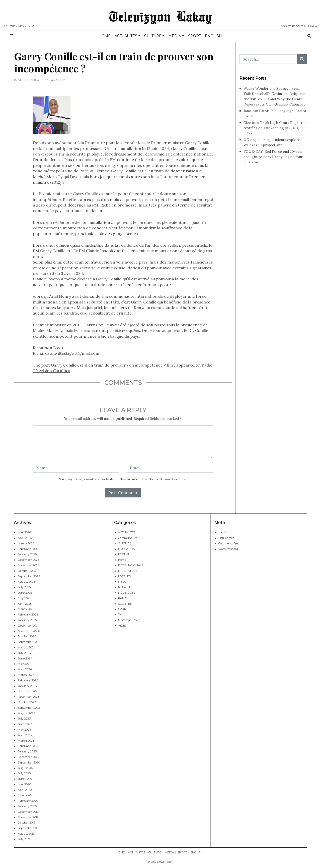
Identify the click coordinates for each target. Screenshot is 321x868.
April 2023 (25, 735)
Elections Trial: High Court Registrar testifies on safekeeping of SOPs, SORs (275, 128)
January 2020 (27, 806)
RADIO (123, 598)
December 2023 (28, 691)
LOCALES (124, 576)
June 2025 (25, 593)
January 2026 (27, 554)
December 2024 (29, 626)
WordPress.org (228, 549)
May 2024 (25, 664)
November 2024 (29, 631)
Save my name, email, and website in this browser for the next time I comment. (125, 479)
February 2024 (28, 680)
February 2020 (28, 801)
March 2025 (26, 609)
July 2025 (24, 587)
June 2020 (25, 779)
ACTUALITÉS (126, 36)
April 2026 (25, 538)
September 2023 (29, 708)
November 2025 (28, 565)
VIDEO (123, 626)
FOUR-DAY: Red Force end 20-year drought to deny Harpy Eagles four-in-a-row (274, 157)
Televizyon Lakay (161, 16)
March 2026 (26, 543)
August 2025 (26, 582)
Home (122, 560)
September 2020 (29, 762)
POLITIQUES (127, 593)
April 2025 (25, 604)
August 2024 (27, 647)
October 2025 (27, 571)
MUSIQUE (125, 587)
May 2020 (24, 784)
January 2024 (27, 686)
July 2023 (24, 719)
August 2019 (26, 834)
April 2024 (25, 669)
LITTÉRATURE (128, 571)
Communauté (128, 538)
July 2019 (24, 839)
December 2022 (29, 757)
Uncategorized (128, 620)
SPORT (194, 36)
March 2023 (26, 741)
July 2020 (24, 773)
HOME (105, 36)
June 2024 (25, 658)
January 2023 (27, 751)
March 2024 (26, 675)
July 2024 (24, 653)
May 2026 (24, 532)
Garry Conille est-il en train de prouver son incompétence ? (108, 365)
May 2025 (24, 598)
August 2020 (26, 768)
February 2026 (28, 549)
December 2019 (28, 812)
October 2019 (26, 823)
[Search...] (268, 59)
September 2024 (29, 642)
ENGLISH (213, 36)
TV (120, 615)
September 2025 (29, 576)
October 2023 (27, 702)
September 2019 (28, 828)
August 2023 (26, 713)
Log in (223, 532)
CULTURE (153, 36)
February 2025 (28, 615)
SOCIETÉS (125, 604)
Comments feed (229, 543)
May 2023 (24, 730)
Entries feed (226, 538)
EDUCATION (127, 549)
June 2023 (25, 724)
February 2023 (28, 746)
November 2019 (28, 817)
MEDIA (175, 36)
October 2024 (27, 636)
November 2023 (28, 697)
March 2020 (26, 795)
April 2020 (25, 790)
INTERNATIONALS (131, 565)
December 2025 (28, 560)
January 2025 (27, 620)
